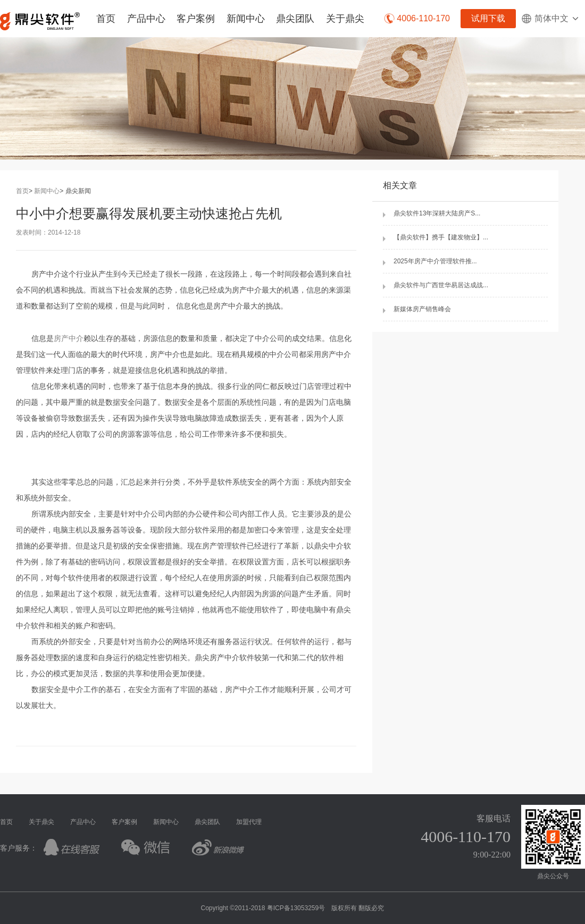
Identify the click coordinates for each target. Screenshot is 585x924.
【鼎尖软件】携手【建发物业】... (441, 237)
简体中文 (550, 19)
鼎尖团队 (295, 19)
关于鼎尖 (345, 19)
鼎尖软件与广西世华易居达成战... (441, 285)
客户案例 (196, 19)
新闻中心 (246, 19)
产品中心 (146, 19)
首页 (106, 19)
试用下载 (488, 18)
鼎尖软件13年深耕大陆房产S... (437, 213)
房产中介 (69, 338)
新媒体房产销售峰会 (422, 309)
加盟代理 (249, 822)
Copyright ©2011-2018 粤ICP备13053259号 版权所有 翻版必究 (293, 908)
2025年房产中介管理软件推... (435, 261)
